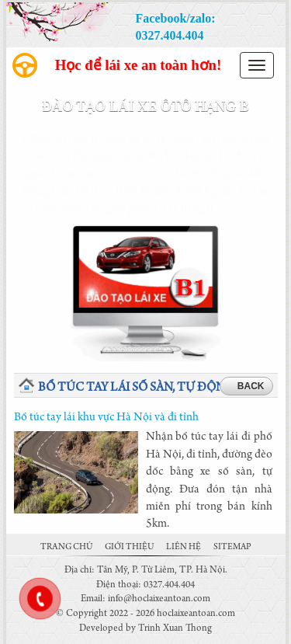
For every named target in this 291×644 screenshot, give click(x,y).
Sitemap (232, 548)
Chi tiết (241, 210)
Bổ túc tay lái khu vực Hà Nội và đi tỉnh (106, 418)
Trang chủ (66, 548)
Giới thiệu (129, 548)
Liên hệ (184, 548)
